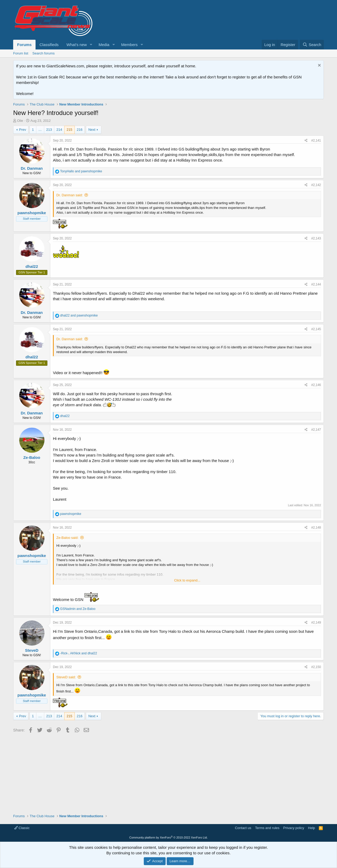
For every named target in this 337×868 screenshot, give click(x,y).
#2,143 (316, 238)
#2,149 (316, 623)
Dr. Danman (32, 168)
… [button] (40, 130)
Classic (22, 828)
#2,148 (316, 528)
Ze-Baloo (32, 457)
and (81, 171)
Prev (23, 130)
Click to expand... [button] (187, 580)
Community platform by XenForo (168, 837)
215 (70, 130)
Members (129, 45)
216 (80, 130)
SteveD (32, 650)
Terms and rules (267, 828)
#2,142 (316, 185)
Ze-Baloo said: (67, 538)
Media (104, 45)
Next (92, 130)
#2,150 (316, 667)
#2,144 (316, 284)
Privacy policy (294, 828)
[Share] (306, 141)
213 (49, 130)
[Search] (312, 45)
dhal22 (32, 266)
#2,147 (316, 430)
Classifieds (49, 45)
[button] (91, 45)
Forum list (21, 53)
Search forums (44, 53)
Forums (24, 45)
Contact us (243, 828)
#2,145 (316, 329)
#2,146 (316, 385)
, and (78, 653)
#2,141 (316, 141)
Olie (20, 121)
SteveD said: (66, 677)
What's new (77, 45)
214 (59, 130)
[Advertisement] (168, 771)
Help (312, 828)
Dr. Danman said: (70, 195)
